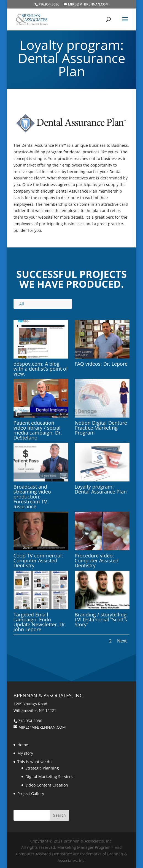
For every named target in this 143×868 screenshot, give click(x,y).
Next (122, 641)
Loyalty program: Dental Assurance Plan (101, 489)
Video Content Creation (47, 785)
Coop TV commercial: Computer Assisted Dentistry (38, 560)
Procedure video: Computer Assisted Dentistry (97, 560)
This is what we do (34, 762)
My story (25, 753)
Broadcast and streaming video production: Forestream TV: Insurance (32, 497)
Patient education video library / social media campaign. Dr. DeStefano (38, 430)
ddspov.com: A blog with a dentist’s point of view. (41, 369)
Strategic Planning (42, 768)
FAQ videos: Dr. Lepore (101, 364)
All (22, 304)
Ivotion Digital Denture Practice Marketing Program (101, 428)
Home (23, 745)
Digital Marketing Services (49, 777)
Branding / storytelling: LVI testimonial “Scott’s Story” (101, 619)
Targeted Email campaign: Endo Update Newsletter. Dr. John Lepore (40, 622)
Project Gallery (31, 794)
